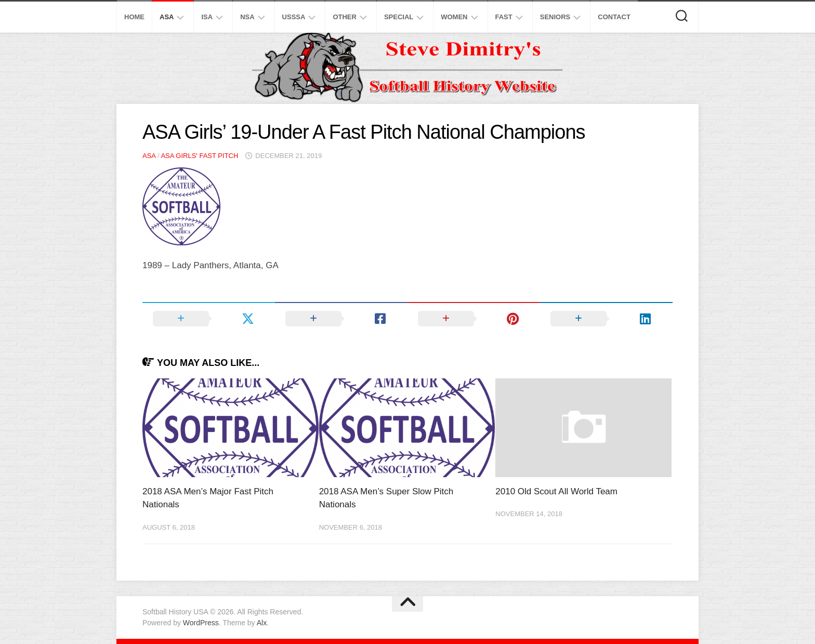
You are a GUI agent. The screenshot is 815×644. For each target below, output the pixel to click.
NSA (247, 17)
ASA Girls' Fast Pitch (199, 156)
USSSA (294, 17)
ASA (167, 17)
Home (134, 17)
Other (345, 17)
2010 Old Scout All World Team (556, 491)
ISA (207, 17)
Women (454, 17)
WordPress (201, 623)
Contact (614, 17)
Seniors (555, 17)
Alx (262, 623)
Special (399, 17)
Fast (504, 17)
